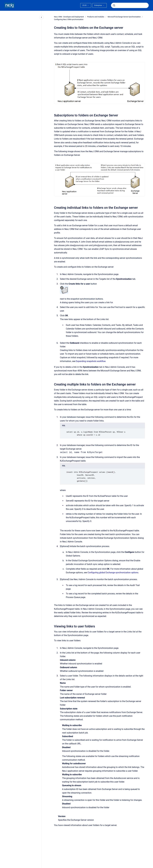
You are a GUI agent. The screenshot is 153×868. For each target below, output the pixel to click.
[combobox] (130, 5)
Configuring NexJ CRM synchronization (69, 19)
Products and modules (96, 17)
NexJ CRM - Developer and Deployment (69, 17)
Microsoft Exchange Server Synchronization (124, 17)
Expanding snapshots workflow (91, 361)
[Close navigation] (41, 17)
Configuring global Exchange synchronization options (113, 573)
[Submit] (114, 5)
